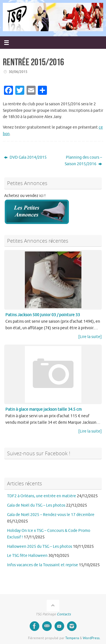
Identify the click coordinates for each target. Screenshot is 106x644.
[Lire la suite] (90, 337)
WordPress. (92, 638)
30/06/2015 (18, 72)
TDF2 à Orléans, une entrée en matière (42, 496)
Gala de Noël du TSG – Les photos (36, 505)
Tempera (72, 638)
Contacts (64, 614)
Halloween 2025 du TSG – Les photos (40, 547)
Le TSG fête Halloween (27, 556)
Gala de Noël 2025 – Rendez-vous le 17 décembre (51, 515)
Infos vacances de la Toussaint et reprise (43, 565)
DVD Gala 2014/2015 (25, 157)
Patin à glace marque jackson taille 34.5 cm (44, 409)
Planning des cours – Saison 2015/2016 (83, 161)
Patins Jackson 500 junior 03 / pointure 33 (43, 315)
